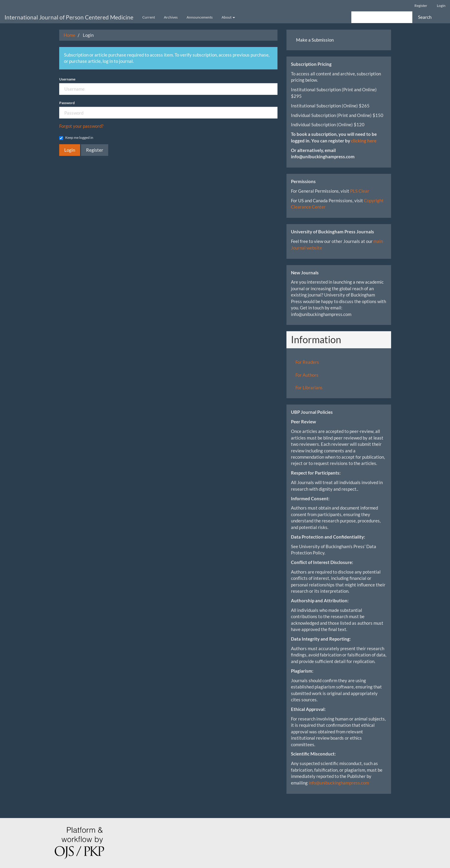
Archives (171, 17)
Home (70, 35)
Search (425, 17)
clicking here (364, 141)
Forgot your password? (81, 126)
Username (67, 79)
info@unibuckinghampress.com (339, 783)
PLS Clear (360, 191)
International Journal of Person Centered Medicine (69, 17)
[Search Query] (382, 17)
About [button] (228, 17)
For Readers (307, 362)
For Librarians (309, 387)
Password (67, 103)
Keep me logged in (76, 138)
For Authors (307, 375)
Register (421, 6)
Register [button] (95, 150)
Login (441, 6)
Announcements (200, 17)
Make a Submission (315, 40)
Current (149, 17)
